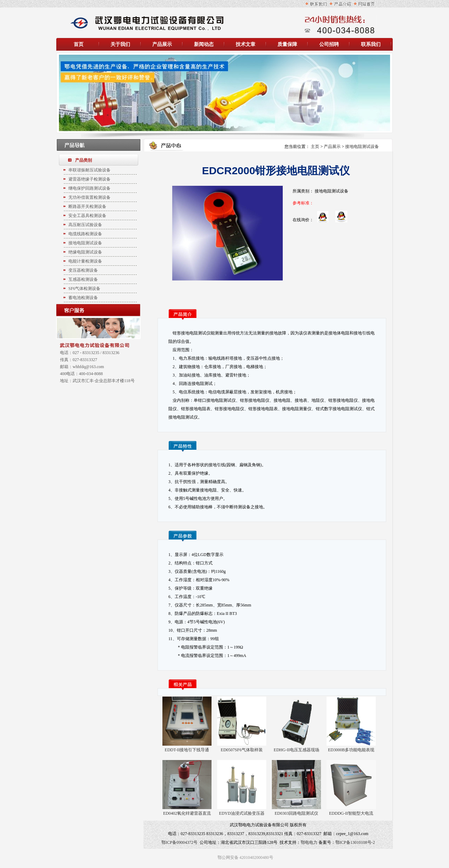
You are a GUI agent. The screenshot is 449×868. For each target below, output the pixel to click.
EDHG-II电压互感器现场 (296, 750)
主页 (315, 147)
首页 (79, 44)
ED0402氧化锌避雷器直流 (187, 813)
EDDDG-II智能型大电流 (351, 813)
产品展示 (332, 147)
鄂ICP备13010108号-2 (355, 842)
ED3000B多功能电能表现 (351, 750)
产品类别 (83, 160)
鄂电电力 (309, 842)
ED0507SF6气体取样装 (242, 750)
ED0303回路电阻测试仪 (296, 813)
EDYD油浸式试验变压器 (242, 813)
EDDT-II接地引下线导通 (187, 750)
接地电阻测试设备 (362, 147)
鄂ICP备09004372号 (179, 842)
